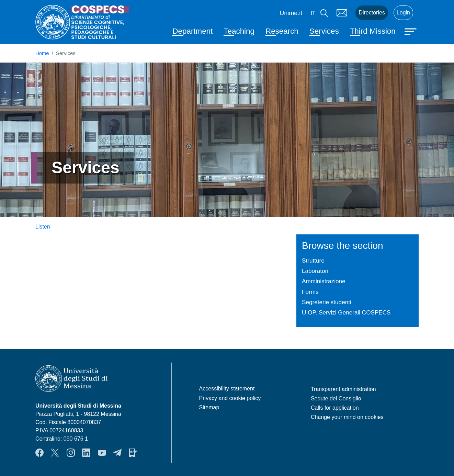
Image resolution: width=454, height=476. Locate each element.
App (133, 453)
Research (282, 31)
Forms (310, 292)
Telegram (117, 453)
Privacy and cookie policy (230, 398)
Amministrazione (324, 281)
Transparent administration (343, 389)
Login (403, 13)
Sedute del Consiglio (336, 398)
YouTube (102, 453)
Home (42, 53)
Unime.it (291, 13)
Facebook (39, 453)
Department (192, 31)
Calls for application (335, 408)
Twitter (55, 453)
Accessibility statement (227, 389)
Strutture (313, 261)
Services (324, 31)
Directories (372, 13)
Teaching (239, 31)
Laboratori (315, 271)
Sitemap (209, 407)
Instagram (71, 453)
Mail (342, 13)
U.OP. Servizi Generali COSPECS (346, 312)
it (313, 13)
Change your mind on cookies (347, 417)
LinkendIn (86, 453)
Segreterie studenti (327, 302)
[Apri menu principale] (411, 31)
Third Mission (373, 31)
